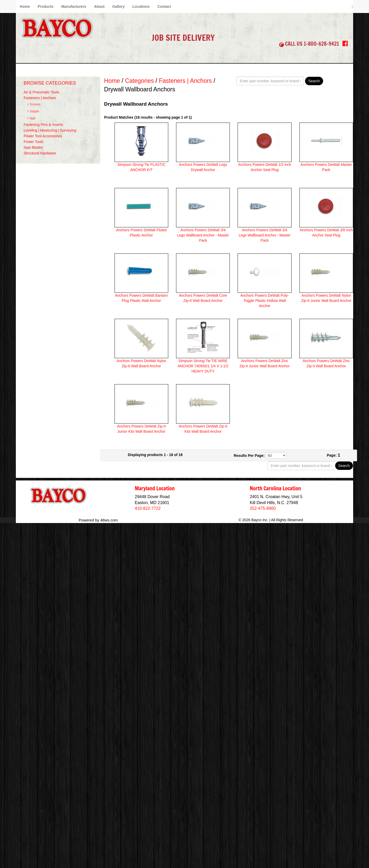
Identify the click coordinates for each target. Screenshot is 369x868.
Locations (141, 6)
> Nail (31, 118)
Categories (139, 81)
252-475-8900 (263, 508)
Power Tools (33, 142)
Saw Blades (33, 147)
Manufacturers (74, 6)
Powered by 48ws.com (98, 520)
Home (25, 6)
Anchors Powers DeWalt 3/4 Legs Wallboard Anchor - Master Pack (203, 235)
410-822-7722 (148, 508)
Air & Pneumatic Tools (41, 92)
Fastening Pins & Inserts (43, 125)
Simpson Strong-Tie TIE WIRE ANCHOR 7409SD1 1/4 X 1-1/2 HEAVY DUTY (203, 366)
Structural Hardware (40, 153)
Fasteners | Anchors (40, 98)
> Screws (34, 104)
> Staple (33, 111)
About (99, 6)
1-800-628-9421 (321, 44)
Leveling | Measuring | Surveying (50, 130)
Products (46, 6)
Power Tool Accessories (43, 136)
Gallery (119, 6)
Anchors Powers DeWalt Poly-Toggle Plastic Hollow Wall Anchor (264, 301)
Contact (164, 6)
